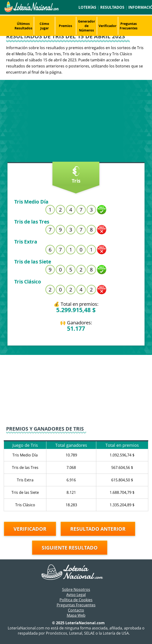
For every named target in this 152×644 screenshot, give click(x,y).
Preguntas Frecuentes (129, 26)
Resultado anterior (98, 529)
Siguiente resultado (70, 548)
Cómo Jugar (44, 26)
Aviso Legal (76, 595)
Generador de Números (87, 26)
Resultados (112, 7)
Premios (65, 26)
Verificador (108, 26)
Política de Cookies (76, 600)
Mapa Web (76, 615)
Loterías (87, 7)
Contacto (76, 610)
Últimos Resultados (23, 26)
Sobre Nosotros (76, 589)
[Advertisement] (76, 122)
